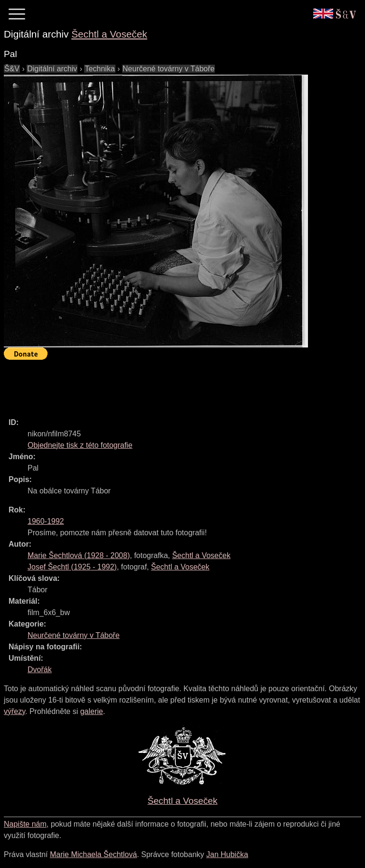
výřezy (14, 711)
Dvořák (40, 670)
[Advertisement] (177, 385)
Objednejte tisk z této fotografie (80, 445)
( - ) (79, 555)
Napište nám (25, 824)
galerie (92, 711)
